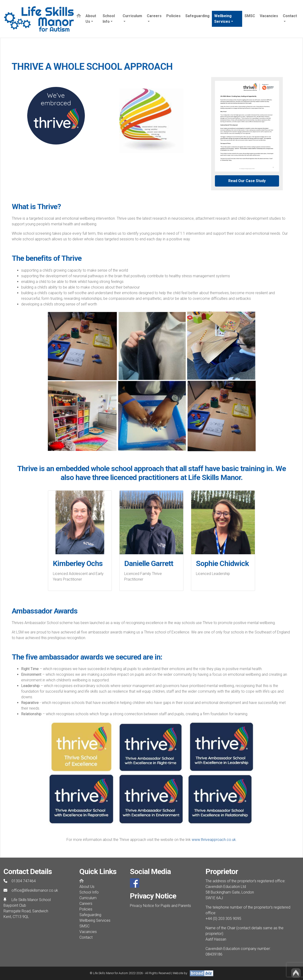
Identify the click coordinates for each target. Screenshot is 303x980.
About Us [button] (91, 19)
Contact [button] (290, 16)
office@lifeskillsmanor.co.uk (35, 890)
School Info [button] (109, 19)
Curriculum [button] (132, 16)
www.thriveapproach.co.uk (214, 840)
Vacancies (269, 16)
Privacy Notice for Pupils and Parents (160, 906)
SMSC (250, 16)
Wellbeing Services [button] (223, 19)
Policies (173, 16)
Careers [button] (154, 16)
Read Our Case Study (247, 181)
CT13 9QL (21, 917)
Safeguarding (197, 16)
